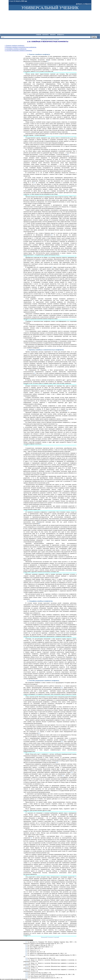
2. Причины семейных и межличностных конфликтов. (21, 47)
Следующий (56, 937)
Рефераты (61, 35)
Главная (39, 35)
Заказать (53, 35)
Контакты (46, 35)
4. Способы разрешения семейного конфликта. (18, 50)
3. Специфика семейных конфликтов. (16, 49)
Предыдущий (44, 937)
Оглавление (50, 937)
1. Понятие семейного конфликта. (15, 45)
